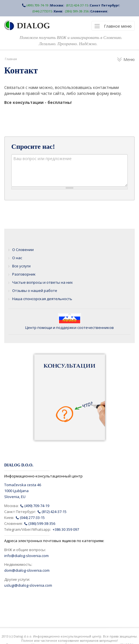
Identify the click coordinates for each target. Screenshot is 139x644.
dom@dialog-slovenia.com (27, 570)
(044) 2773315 (42, 11)
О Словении (23, 250)
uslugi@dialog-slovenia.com (28, 585)
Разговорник (24, 274)
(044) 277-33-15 (30, 518)
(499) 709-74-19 (38, 5)
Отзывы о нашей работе (35, 291)
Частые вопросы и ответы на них (42, 282)
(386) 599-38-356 (77, 11)
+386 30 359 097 (66, 529)
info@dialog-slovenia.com (26, 556)
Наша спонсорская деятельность (42, 299)
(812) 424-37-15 (77, 5)
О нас (17, 258)
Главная (11, 59)
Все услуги (21, 266)
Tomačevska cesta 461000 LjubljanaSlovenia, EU (23, 491)
